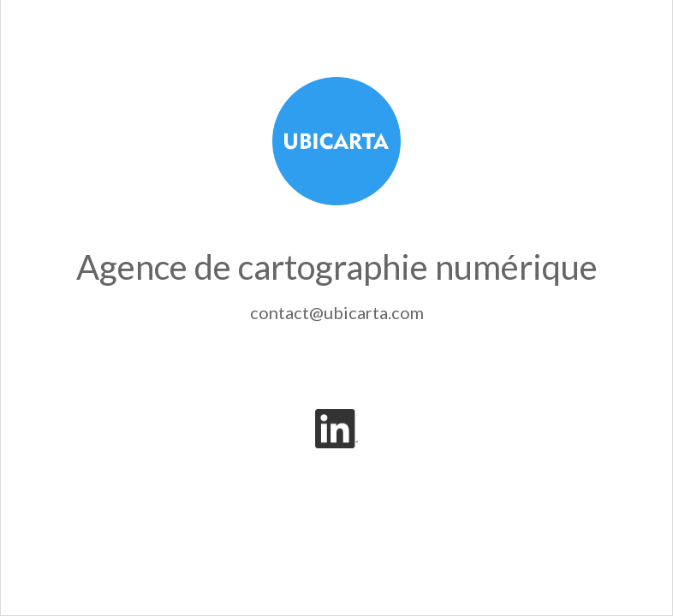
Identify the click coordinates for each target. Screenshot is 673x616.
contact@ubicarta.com (337, 312)
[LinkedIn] (336, 429)
